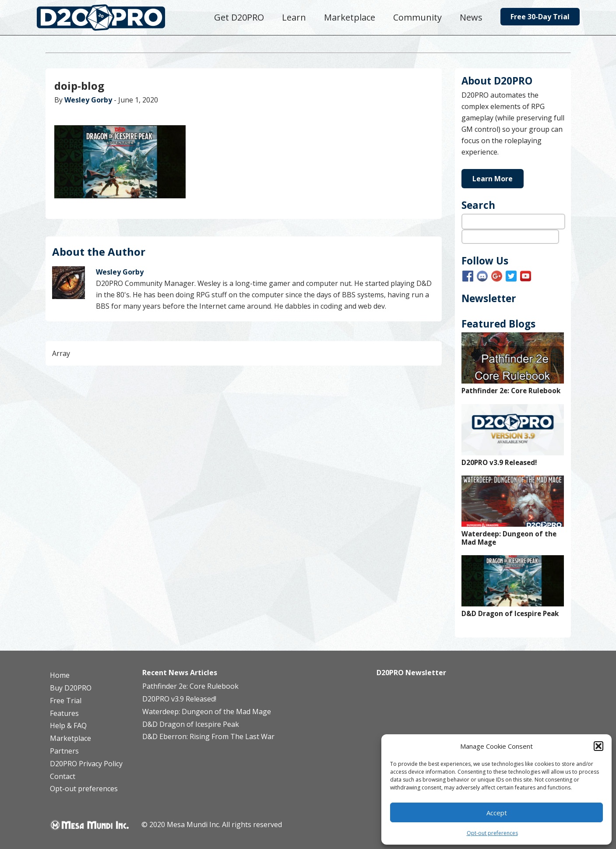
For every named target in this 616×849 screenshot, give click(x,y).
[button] (598, 746)
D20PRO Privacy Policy (86, 764)
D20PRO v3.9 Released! (499, 463)
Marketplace (70, 738)
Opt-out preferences (492, 833)
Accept (497, 813)
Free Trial (66, 701)
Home (60, 675)
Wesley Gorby (88, 100)
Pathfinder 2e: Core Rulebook (511, 391)
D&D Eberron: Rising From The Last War (208, 736)
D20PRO (110, 20)
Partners (64, 751)
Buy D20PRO (71, 688)
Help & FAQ (68, 726)
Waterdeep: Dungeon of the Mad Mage (509, 538)
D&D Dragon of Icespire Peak (510, 614)
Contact (63, 776)
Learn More (493, 179)
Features (64, 713)
